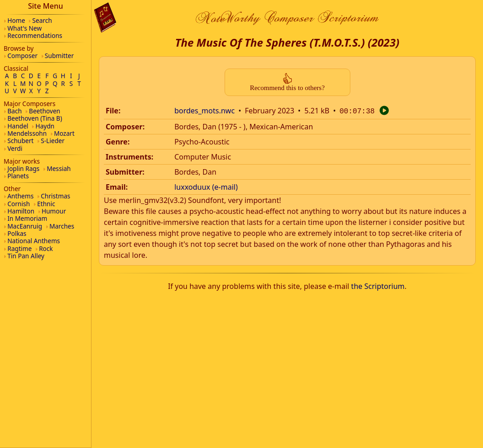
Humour (54, 211)
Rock (46, 248)
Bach (14, 111)
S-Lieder (53, 141)
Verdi (15, 148)
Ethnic (46, 204)
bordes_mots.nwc (204, 111)
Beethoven (44, 111)
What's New (24, 28)
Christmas (55, 196)
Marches (62, 226)
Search (42, 20)
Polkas (17, 233)
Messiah (59, 168)
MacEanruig (25, 226)
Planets (18, 176)
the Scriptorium (378, 285)
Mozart (64, 133)
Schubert (20, 141)
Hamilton (21, 211)
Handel (18, 126)
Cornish (19, 204)
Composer (22, 56)
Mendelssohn (27, 133)
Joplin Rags (23, 168)
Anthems (20, 196)
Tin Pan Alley (26, 256)
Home (16, 20)
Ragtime (19, 248)
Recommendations (35, 35)
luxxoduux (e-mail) (206, 186)
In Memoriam (27, 218)
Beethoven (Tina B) (35, 118)
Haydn (45, 126)
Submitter (59, 56)
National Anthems (34, 241)
